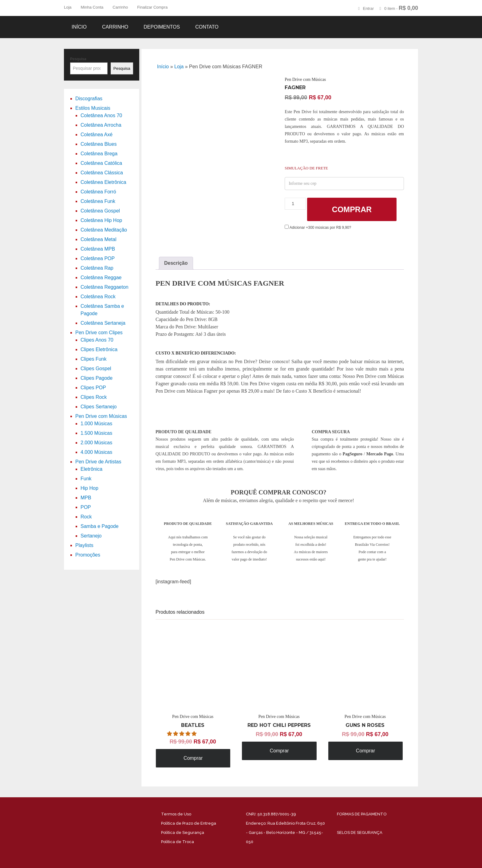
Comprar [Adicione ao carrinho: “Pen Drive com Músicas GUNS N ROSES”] (365, 751)
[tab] (176, 263)
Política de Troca (178, 842)
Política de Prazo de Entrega (189, 823)
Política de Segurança (183, 832)
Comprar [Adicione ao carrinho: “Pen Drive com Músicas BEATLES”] (193, 758)
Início (79, 27)
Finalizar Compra (152, 7)
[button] (182, 734)
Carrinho (120, 7)
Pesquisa (78, 59)
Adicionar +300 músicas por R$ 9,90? (318, 228)
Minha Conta (92, 7)
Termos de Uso (176, 814)
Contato (207, 27)
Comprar (352, 209)
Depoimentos (162, 27)
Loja (68, 7)
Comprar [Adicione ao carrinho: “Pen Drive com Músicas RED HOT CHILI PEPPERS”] (279, 751)
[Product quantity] (295, 204)
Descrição (176, 263)
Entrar (368, 8)
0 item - (401, 8)
